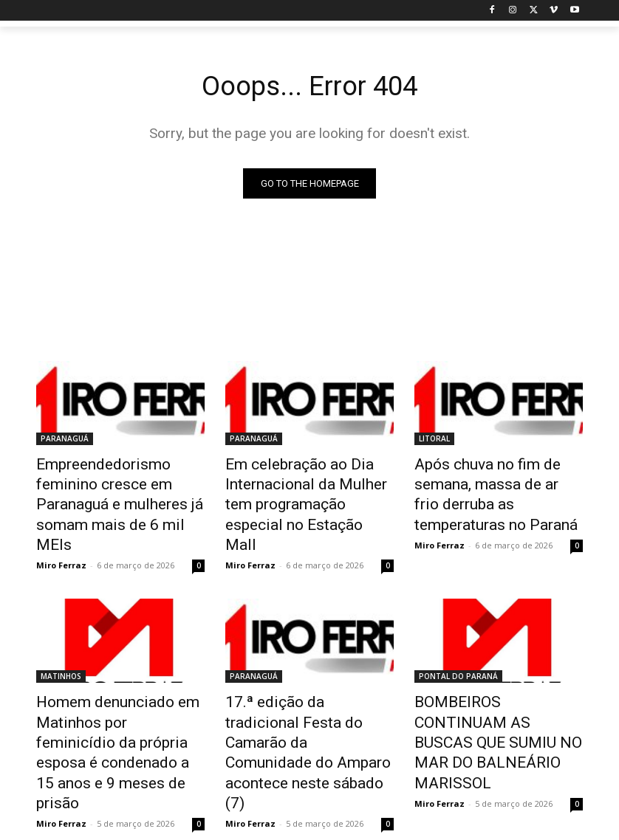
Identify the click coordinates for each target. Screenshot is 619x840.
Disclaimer (348, 826)
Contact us (525, 826)
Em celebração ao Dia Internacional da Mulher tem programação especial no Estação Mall (303, 489)
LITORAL (434, 440)
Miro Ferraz (61, 532)
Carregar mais (310, 767)
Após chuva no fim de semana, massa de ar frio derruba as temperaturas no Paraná (492, 489)
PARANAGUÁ (65, 440)
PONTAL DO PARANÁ (458, 643)
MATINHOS (61, 643)
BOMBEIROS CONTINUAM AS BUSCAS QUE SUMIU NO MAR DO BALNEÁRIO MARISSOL (496, 684)
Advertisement (458, 826)
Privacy (399, 826)
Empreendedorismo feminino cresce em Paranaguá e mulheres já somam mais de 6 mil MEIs (120, 489)
